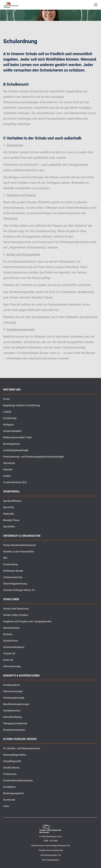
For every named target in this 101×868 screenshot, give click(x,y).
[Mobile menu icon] (96, 5)
